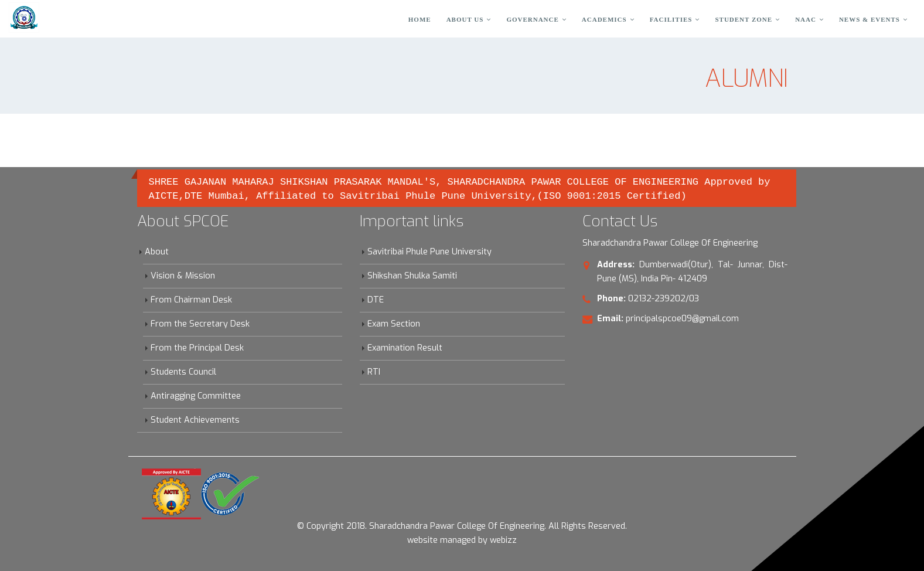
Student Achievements (195, 420)
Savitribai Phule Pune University (429, 252)
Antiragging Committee (196, 396)
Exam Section (394, 324)
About (157, 252)
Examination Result (405, 348)
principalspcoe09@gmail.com (682, 319)
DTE (376, 300)
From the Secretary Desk (200, 324)
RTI (374, 372)
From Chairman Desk (191, 300)
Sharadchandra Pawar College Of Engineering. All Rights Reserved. (498, 526)
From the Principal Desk (197, 348)
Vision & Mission (183, 276)
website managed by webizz (462, 540)
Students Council (183, 372)
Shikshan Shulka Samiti (412, 276)
